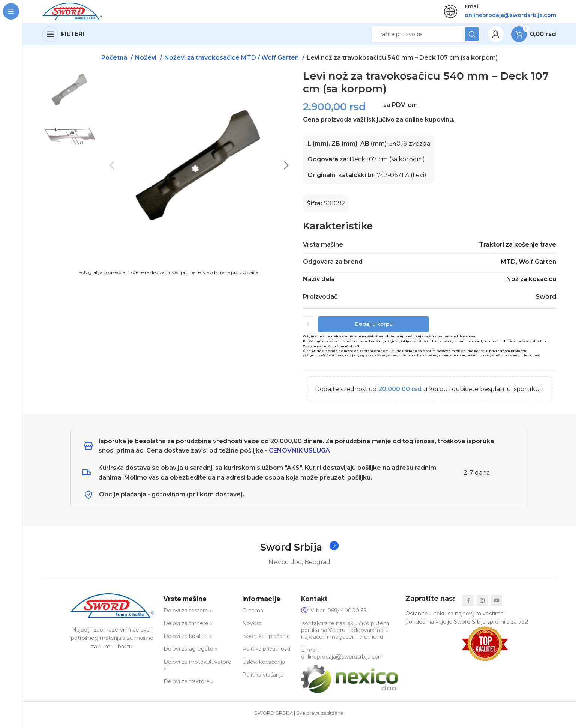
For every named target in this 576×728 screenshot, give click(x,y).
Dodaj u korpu (374, 328)
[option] (70, 138)
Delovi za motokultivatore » (197, 669)
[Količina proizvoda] (309, 328)
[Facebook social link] (468, 604)
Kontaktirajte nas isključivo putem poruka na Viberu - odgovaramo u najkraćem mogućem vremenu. (345, 634)
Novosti (252, 627)
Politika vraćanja (263, 678)
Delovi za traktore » (189, 685)
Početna (115, 61)
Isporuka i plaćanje (266, 640)
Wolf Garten (537, 265)
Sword (546, 300)
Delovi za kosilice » (188, 640)
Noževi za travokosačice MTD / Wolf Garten (232, 61)
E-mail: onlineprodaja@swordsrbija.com (342, 657)
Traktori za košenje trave (517, 248)
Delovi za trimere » (188, 627)
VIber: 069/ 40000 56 (334, 614)
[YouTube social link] (496, 604)
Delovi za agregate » (190, 653)
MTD (508, 265)
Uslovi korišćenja (264, 666)
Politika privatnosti (266, 653)
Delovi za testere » (188, 614)
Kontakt (314, 602)
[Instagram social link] (482, 604)
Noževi (146, 61)
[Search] (426, 38)
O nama (253, 614)
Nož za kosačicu (531, 283)
